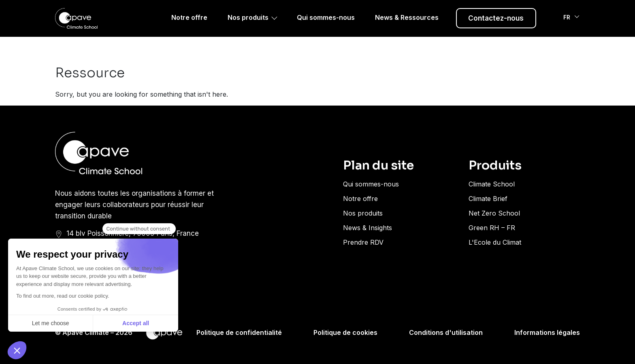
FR (568, 28)
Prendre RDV (363, 242)
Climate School (492, 184)
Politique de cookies (345, 332)
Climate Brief (488, 199)
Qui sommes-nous (326, 28)
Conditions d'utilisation (446, 332)
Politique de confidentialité (239, 332)
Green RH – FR (492, 228)
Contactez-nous (496, 28)
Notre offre (189, 28)
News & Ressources (407, 28)
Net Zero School (494, 213)
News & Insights (368, 228)
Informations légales (547, 332)
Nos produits (248, 28)
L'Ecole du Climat (495, 242)
